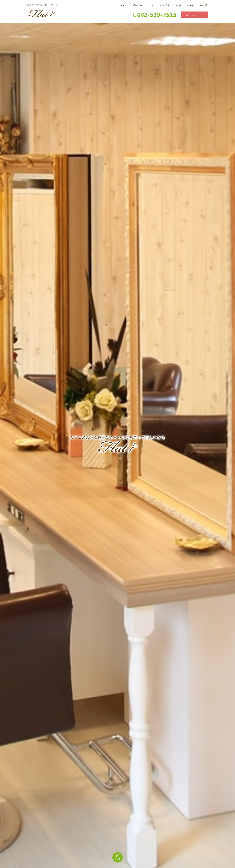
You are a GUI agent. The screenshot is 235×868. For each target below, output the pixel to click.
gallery (191, 5)
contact (194, 15)
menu (151, 5)
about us (137, 5)
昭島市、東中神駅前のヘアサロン (44, 5)
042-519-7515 (157, 15)
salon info (165, 5)
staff (178, 5)
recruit (204, 5)
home (124, 5)
